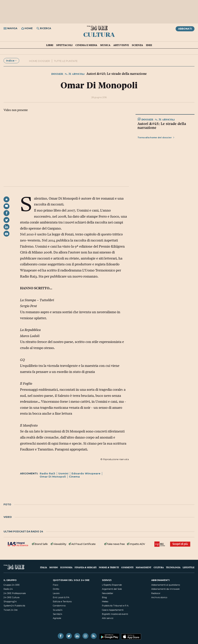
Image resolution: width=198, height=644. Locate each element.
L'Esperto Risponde (112, 585)
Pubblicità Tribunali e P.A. (115, 606)
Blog (104, 597)
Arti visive (121, 45)
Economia (66, 567)
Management (143, 567)
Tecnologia (173, 567)
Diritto (56, 589)
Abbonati (185, 29)
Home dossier (39, 61)
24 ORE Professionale (15, 593)
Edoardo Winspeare (86, 473)
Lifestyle (189, 567)
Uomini (63, 473)
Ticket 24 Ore (11, 610)
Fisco (55, 585)
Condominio (59, 606)
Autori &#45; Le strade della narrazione (162, 126)
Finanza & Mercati (86, 567)
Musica (105, 45)
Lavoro (56, 593)
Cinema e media (86, 45)
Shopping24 (10, 601)
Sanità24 (58, 614)
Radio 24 (8, 589)
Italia (44, 567)
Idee (149, 45)
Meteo (105, 601)
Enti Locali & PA (61, 597)
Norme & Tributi (109, 567)
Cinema (74, 477)
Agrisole (57, 618)
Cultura (99, 34)
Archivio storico (159, 597)
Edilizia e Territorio (62, 601)
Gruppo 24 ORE (12, 585)
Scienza (137, 45)
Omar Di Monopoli (53, 477)
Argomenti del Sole (112, 589)
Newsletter (108, 593)
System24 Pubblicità (14, 606)
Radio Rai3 (47, 473)
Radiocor (156, 593)
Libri (50, 45)
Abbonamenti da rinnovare (165, 589)
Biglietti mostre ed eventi (115, 614)
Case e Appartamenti (113, 610)
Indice (11, 61)
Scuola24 (58, 610)
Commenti (127, 567)
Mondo (54, 567)
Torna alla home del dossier (156, 137)
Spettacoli (64, 45)
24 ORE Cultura (11, 597)
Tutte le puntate (66, 61)
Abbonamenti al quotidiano (166, 585)
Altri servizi (108, 618)
